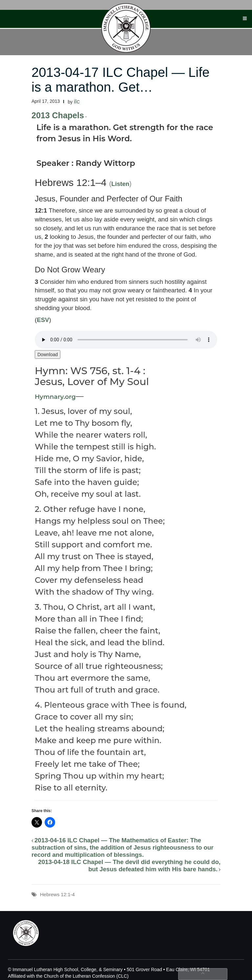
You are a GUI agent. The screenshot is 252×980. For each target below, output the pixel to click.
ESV (43, 320)
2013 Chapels (58, 115)
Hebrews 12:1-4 (57, 894)
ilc (77, 101)
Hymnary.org (55, 397)
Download (48, 354)
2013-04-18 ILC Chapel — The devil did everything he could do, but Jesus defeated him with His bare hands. (129, 866)
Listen (120, 184)
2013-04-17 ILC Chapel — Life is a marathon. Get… (121, 80)
